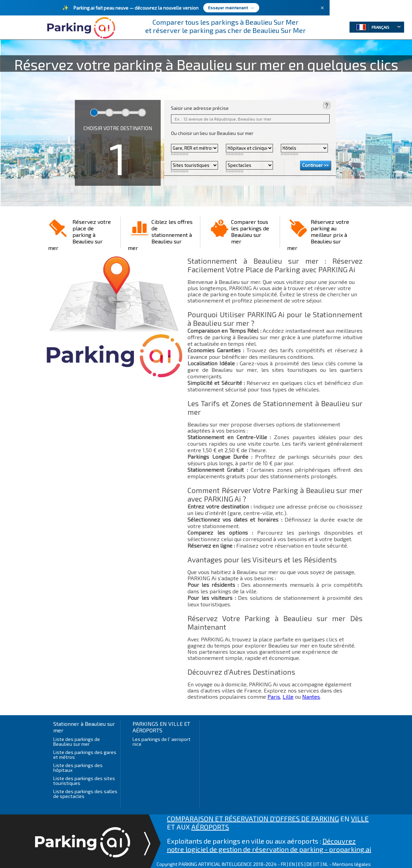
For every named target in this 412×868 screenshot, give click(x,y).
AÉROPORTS (210, 827)
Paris (274, 696)
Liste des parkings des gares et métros (85, 755)
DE (310, 864)
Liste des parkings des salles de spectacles (85, 794)
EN (292, 864)
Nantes (311, 696)
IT (318, 864)
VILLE (360, 819)
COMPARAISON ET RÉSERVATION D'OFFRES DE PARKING (253, 819)
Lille (288, 696)
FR (283, 864)
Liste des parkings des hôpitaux (78, 768)
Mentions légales (352, 864)
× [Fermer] (322, 8)
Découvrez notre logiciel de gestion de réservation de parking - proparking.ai (269, 845)
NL (325, 864)
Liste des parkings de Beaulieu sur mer (77, 741)
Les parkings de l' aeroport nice (162, 741)
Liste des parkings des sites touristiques (84, 781)
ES (301, 864)
